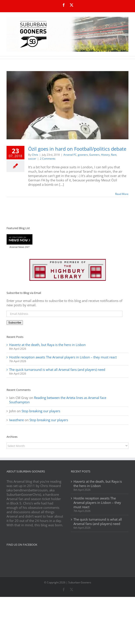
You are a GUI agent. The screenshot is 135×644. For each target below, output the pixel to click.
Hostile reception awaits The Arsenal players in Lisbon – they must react (63, 357)
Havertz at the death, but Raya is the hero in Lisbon (47, 345)
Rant (114, 155)
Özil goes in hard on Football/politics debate (77, 149)
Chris (35, 155)
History (105, 155)
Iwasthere (16, 420)
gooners (83, 155)
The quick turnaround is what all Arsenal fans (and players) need (57, 370)
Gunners (94, 155)
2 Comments (48, 159)
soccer (32, 159)
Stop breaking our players (41, 411)
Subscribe (15, 323)
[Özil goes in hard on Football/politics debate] (67, 105)
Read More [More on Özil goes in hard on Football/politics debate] (122, 194)
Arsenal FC (70, 155)
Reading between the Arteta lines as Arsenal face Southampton (58, 400)
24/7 (27, 247)
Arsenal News (17, 247)
